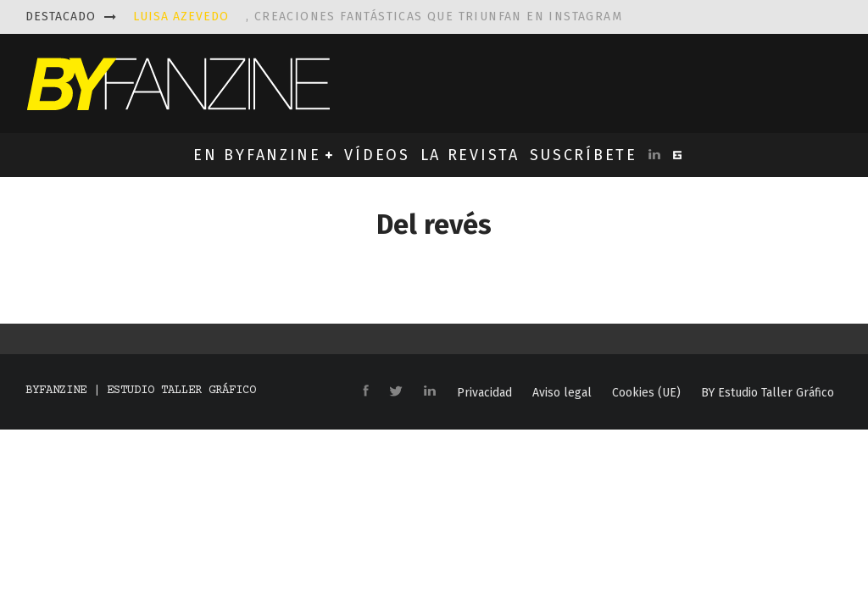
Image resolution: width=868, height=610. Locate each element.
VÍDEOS (377, 155)
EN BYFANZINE (257, 155)
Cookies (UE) (646, 393)
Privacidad (484, 393)
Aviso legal (562, 393)
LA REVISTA (470, 155)
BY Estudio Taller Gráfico (768, 393)
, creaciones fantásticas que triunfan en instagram (378, 17)
